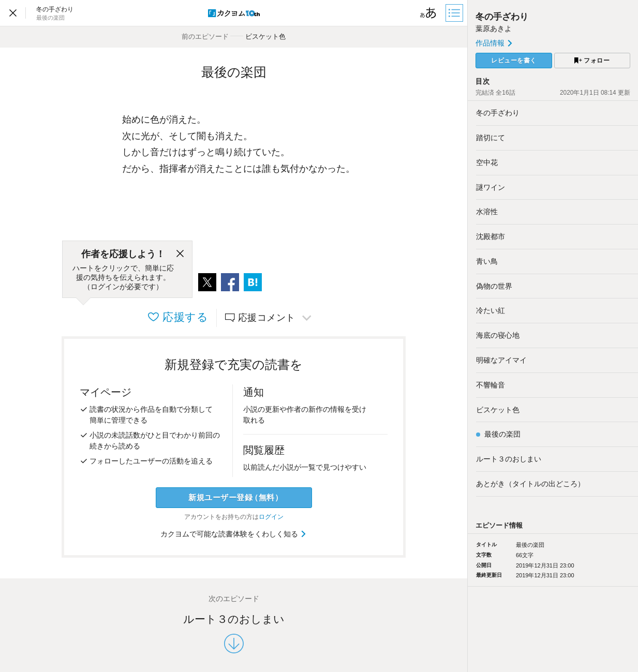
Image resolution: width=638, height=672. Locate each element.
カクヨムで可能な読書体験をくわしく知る (234, 534)
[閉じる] (180, 254)
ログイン (271, 517)
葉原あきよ (494, 28)
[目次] (455, 13)
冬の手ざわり (502, 17)
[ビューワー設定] (428, 13)
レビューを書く (514, 61)
